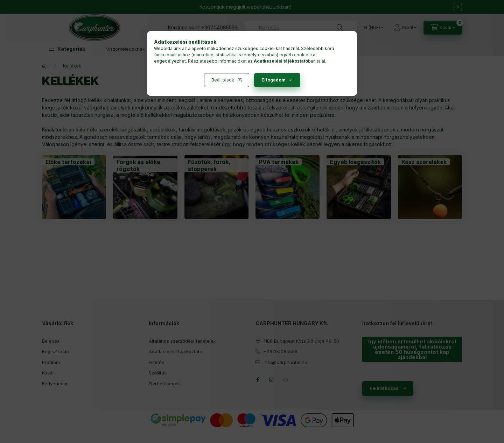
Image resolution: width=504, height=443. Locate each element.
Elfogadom (274, 80)
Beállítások (223, 80)
